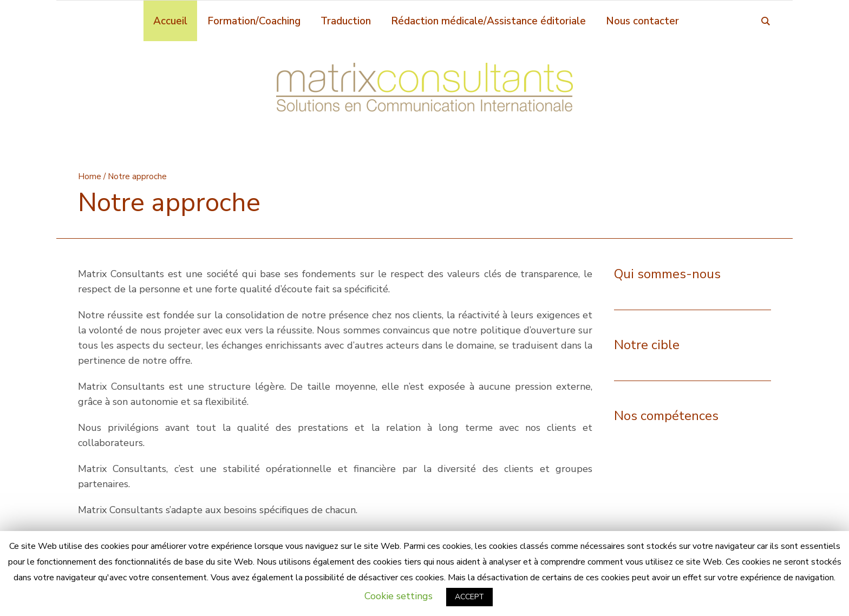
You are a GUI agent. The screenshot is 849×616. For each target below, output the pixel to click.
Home (90, 176)
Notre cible (647, 345)
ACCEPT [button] (469, 597)
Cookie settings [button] (399, 596)
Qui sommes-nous (667, 274)
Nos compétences (666, 416)
